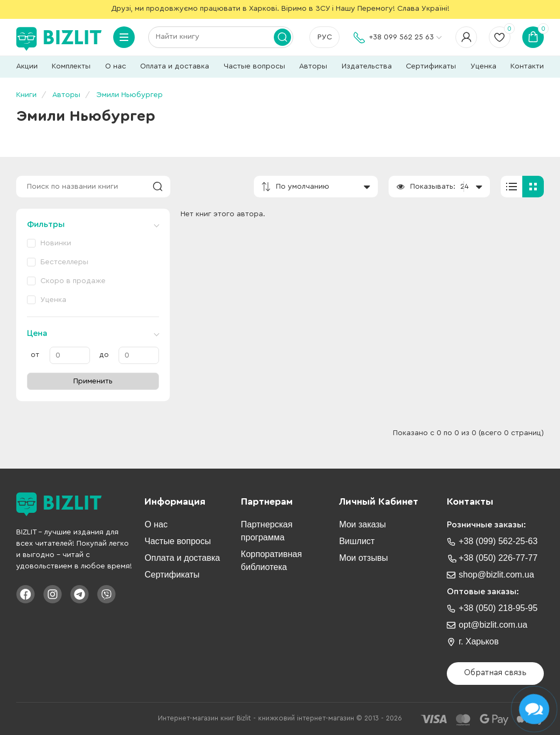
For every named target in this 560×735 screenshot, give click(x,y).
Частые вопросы (254, 66)
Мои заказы (362, 524)
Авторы (313, 66)
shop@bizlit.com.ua (496, 575)
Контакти (527, 66)
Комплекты (71, 66)
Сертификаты (431, 66)
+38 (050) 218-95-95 (498, 608)
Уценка (483, 66)
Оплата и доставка (175, 66)
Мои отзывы (364, 558)
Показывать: (433, 187)
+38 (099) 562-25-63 (498, 541)
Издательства (367, 66)
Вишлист (357, 541)
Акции (27, 66)
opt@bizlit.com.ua (493, 625)
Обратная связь (495, 673)
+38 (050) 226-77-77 (498, 558)
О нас (116, 66)
